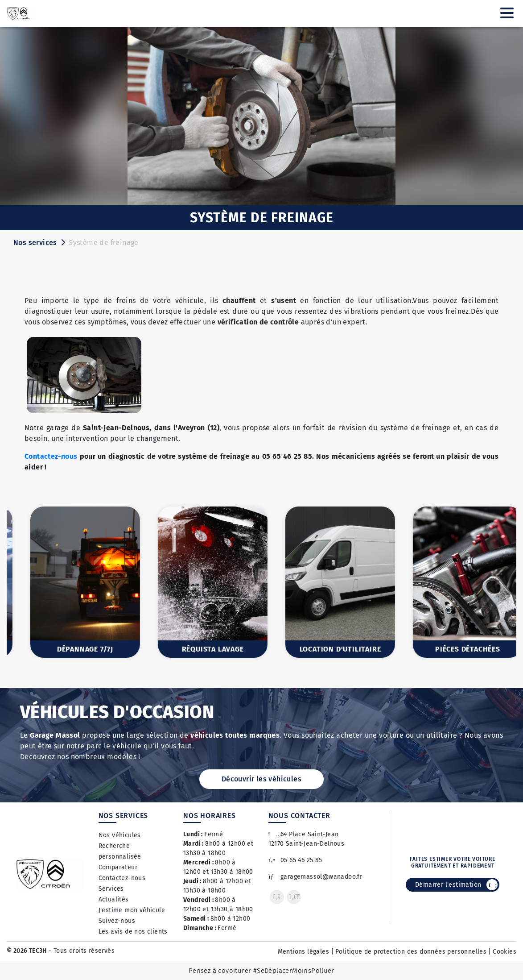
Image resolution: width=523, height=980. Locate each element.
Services (111, 889)
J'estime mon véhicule (132, 910)
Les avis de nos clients (133, 932)
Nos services (35, 243)
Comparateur (118, 867)
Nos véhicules (120, 835)
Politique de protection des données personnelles (411, 952)
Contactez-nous (51, 456)
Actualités (114, 899)
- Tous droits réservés (81, 951)
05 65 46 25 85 (295, 860)
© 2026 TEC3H (27, 951)
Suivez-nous (117, 921)
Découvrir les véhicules (261, 779)
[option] (70, 582)
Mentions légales (303, 952)
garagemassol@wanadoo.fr (315, 877)
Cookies (504, 952)
